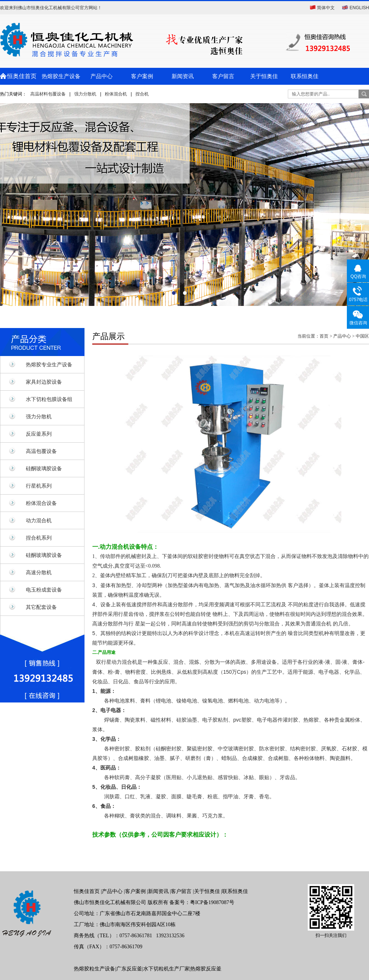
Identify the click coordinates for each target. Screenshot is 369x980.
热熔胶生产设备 (61, 76)
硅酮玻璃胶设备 (44, 468)
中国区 (362, 336)
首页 (324, 336)
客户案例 (142, 76)
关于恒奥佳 (264, 76)
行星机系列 (39, 486)
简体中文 (326, 8)
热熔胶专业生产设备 (49, 365)
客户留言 (223, 76)
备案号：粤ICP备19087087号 (202, 902)
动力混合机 (39, 520)
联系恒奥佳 (305, 76)
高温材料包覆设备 (48, 94)
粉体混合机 (116, 94)
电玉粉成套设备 (44, 590)
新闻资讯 (183, 76)
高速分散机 (39, 572)
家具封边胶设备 (44, 382)
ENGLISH (359, 8)
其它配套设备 (41, 607)
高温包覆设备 (41, 451)
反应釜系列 (39, 434)
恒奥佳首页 (20, 76)
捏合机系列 (39, 538)
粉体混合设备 (41, 503)
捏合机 (142, 94)
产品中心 (101, 76)
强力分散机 (85, 94)
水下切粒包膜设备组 (49, 399)
